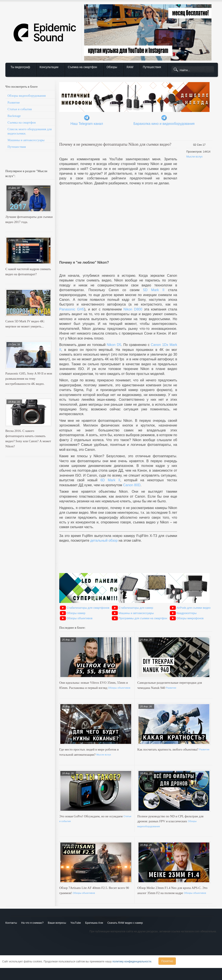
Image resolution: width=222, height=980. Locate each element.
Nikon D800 (133, 309)
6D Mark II (110, 480)
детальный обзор (104, 540)
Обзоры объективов (79, 618)
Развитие (14, 102)
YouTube (76, 923)
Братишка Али (94, 923)
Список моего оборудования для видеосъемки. (30, 131)
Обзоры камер (76, 613)
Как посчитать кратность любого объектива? (168, 749)
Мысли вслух (195, 157)
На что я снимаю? (32, 923)
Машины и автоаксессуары (26, 140)
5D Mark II (154, 290)
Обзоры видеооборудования (27, 96)
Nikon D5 (114, 345)
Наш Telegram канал (87, 124)
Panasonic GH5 (72, 309)
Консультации (49, 67)
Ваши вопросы (57, 923)
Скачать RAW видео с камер (125, 923)
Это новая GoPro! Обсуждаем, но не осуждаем (91, 816)
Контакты (11, 923)
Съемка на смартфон (82, 67)
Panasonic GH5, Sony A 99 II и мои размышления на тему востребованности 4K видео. (29, 379)
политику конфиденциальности (132, 962)
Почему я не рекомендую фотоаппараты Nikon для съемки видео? (115, 144)
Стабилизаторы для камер (136, 608)
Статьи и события (20, 109)
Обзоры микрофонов (190, 618)
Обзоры (112, 67)
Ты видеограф (20, 67)
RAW (130, 67)
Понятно (167, 961)
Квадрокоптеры (186, 613)
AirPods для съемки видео (194, 608)
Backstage (14, 116)
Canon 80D (132, 485)
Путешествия (152, 67)
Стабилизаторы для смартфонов (88, 608)
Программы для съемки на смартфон (143, 618)
